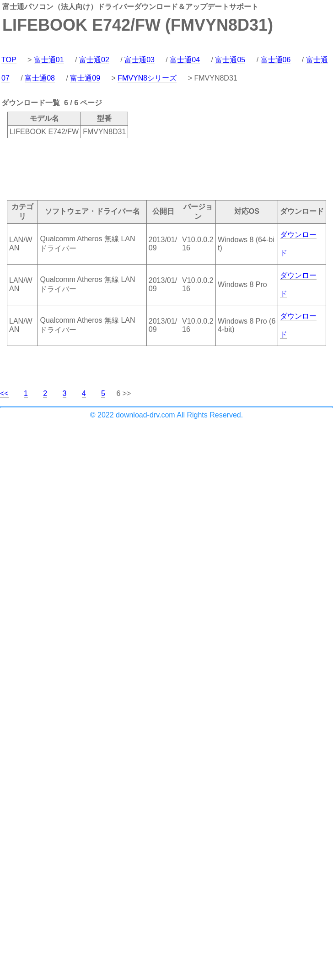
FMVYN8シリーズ (147, 78)
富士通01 (49, 60)
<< (4, 393)
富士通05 (230, 60)
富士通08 (40, 78)
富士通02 (94, 60)
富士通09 (85, 78)
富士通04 (185, 60)
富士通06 (276, 60)
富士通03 (140, 60)
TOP (9, 60)
